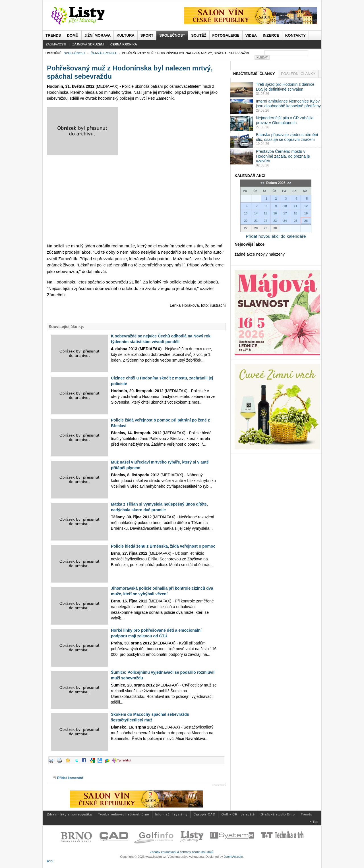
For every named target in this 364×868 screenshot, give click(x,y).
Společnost (74, 53)
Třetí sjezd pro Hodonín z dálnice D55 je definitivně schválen (285, 87)
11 (295, 206)
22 (266, 221)
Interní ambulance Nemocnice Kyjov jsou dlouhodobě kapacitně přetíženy (288, 104)
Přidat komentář (70, 778)
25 (295, 221)
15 (266, 213)
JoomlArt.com (233, 857)
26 (306, 221)
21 (256, 221)
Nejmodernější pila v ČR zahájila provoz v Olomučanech (285, 120)
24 (285, 221)
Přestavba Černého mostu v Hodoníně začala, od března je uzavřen (283, 156)
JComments (219, 785)
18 (295, 213)
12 (306, 206)
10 (285, 206)
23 (275, 221)
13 (246, 213)
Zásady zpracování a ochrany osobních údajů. (182, 852)
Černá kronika (104, 53)
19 (306, 213)
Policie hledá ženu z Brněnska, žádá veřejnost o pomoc (163, 546)
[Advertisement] (136, 199)
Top (316, 822)
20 (246, 221)
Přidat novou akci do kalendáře (276, 236)
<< (263, 183)
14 (256, 213)
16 (275, 213)
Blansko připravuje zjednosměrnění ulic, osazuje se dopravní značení (287, 137)
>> (289, 183)
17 (285, 213)
